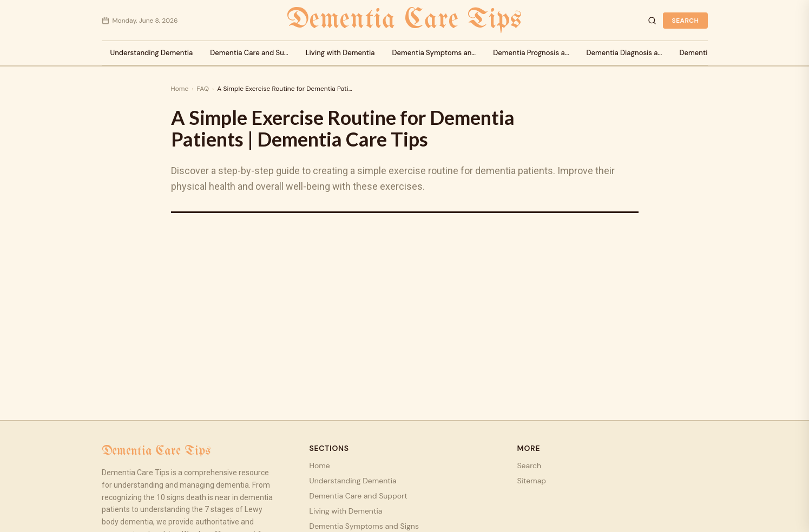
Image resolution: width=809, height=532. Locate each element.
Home (180, 89)
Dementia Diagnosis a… (624, 53)
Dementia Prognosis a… (531, 53)
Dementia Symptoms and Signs (364, 526)
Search (685, 21)
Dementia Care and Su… (249, 53)
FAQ (203, 89)
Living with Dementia (340, 53)
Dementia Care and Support (359, 496)
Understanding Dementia (152, 53)
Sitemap (532, 481)
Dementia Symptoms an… (434, 53)
